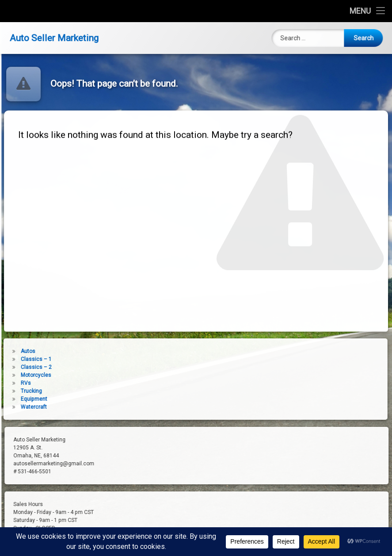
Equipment (17, 399)
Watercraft (17, 407)
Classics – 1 (19, 359)
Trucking (14, 391)
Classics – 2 (19, 367)
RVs (9, 383)
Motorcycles (19, 375)
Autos (11, 351)
